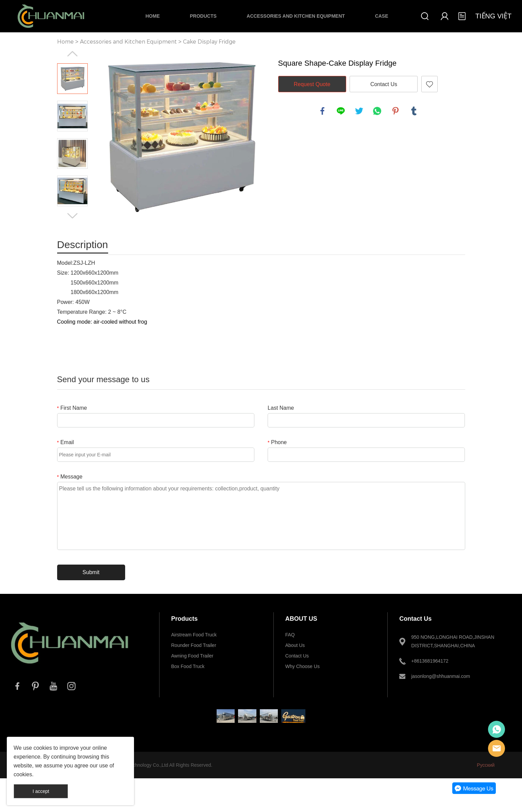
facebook (322, 111)
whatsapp (377, 111)
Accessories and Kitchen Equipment (296, 16)
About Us (295, 645)
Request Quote (312, 84)
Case (382, 16)
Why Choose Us (302, 666)
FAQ (290, 635)
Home (153, 16)
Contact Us (384, 84)
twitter (359, 111)
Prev (72, 54)
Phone (277, 442)
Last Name (281, 408)
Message (70, 477)
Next (72, 216)
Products (203, 16)
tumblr (414, 111)
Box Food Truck (188, 666)
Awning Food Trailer (192, 656)
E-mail (496, 748)
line (341, 111)
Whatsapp (496, 729)
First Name (72, 408)
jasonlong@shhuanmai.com (441, 676)
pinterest (395, 111)
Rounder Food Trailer (193, 645)
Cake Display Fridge (209, 42)
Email (66, 442)
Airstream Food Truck (194, 635)
